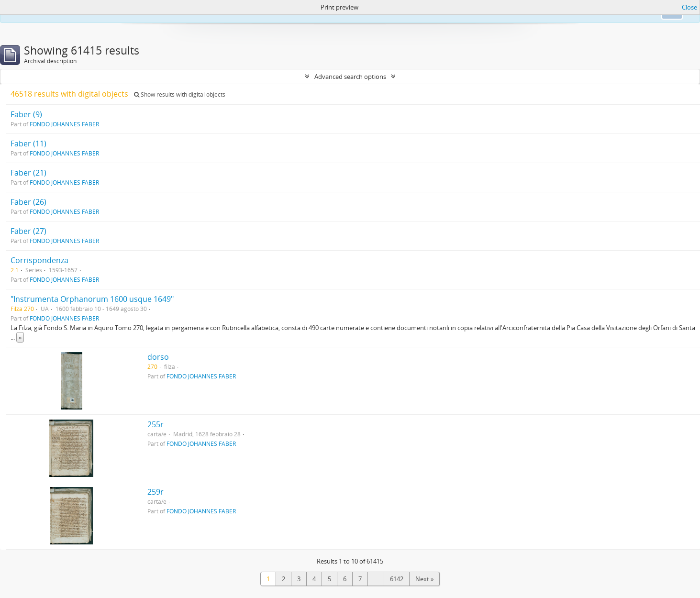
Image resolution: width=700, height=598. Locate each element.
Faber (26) (28, 202)
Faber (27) (28, 231)
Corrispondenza (39, 260)
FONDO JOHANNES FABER (64, 124)
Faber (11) (28, 144)
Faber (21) (28, 173)
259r (156, 492)
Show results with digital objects (180, 94)
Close (689, 7)
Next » (424, 579)
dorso (158, 357)
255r (156, 424)
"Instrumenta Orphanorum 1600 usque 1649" (92, 299)
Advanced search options (350, 77)
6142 (397, 579)
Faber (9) (26, 114)
